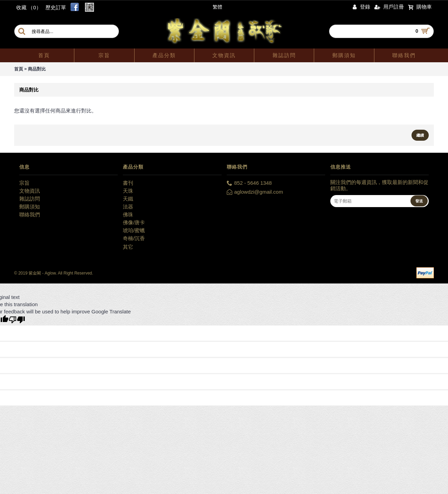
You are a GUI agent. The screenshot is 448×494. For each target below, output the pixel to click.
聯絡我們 (30, 214)
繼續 (420, 135)
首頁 (19, 69)
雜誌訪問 (30, 199)
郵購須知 (30, 207)
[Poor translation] (17, 320)
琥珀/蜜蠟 (134, 230)
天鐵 (128, 199)
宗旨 (24, 183)
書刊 (128, 183)
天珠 (128, 191)
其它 (128, 247)
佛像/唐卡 (134, 222)
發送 (419, 201)
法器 (128, 207)
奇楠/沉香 (134, 238)
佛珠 (128, 214)
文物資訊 (30, 191)
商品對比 (37, 69)
